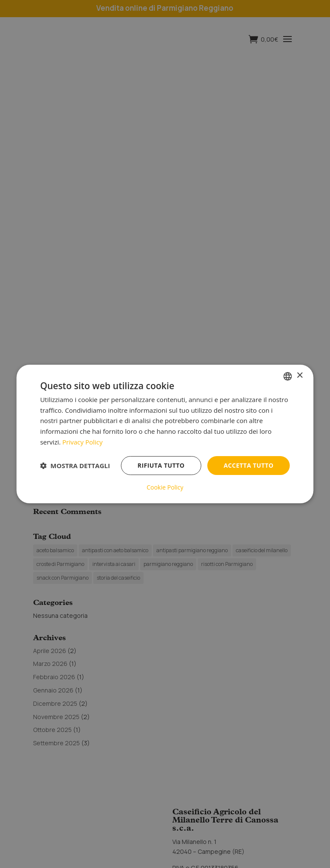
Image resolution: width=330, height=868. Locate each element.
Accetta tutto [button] (248, 465)
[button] (75, 466)
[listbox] (288, 376)
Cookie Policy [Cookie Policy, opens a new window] (165, 487)
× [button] (300, 376)
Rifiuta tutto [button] (161, 465)
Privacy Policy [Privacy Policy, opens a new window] (82, 442)
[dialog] (165, 434)
